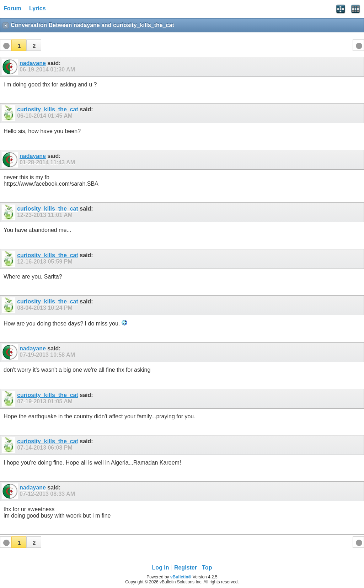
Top (207, 568)
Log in (161, 568)
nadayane (33, 63)
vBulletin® (181, 577)
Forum (12, 8)
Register (186, 568)
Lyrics (38, 8)
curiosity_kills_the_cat (48, 109)
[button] (19, 45)
